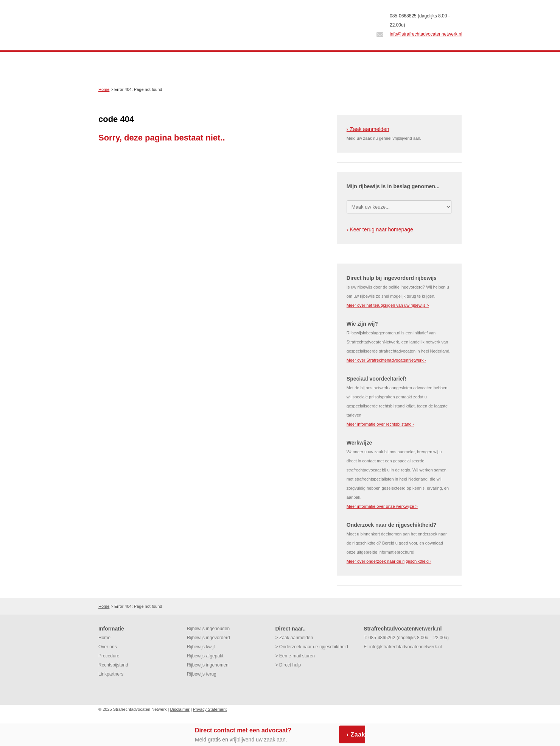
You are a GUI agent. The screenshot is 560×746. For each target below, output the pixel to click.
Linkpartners (111, 674)
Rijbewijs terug (202, 674)
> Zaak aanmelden (294, 638)
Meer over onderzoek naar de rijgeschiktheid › (389, 561)
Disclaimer (180, 709)
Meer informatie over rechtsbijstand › (380, 424)
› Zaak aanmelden (368, 129)
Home (104, 89)
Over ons (108, 647)
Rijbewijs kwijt (201, 647)
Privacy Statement (210, 709)
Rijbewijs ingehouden (208, 629)
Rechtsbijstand (113, 665)
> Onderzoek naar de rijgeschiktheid (311, 647)
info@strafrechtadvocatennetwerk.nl (426, 34)
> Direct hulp (288, 665)
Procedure (109, 656)
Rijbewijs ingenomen (208, 665)
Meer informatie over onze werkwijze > (382, 506)
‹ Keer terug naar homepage (380, 229)
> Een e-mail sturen (295, 656)
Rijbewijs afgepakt (205, 656)
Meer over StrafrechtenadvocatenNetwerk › (386, 360)
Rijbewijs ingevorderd (208, 638)
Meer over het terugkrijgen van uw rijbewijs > (388, 305)
